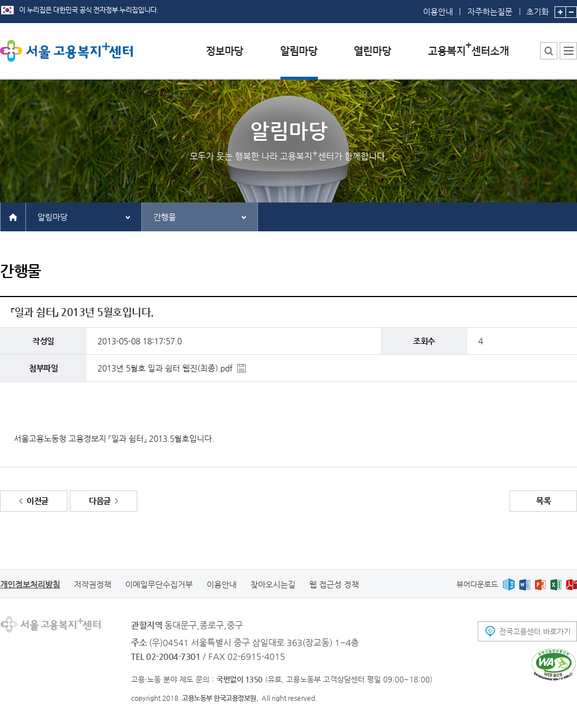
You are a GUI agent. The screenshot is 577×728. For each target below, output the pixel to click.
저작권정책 (93, 584)
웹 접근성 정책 (334, 584)
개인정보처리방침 (30, 584)
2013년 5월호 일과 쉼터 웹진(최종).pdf (165, 368)
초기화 (537, 8)
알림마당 (53, 217)
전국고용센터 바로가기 (535, 631)
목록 (543, 501)
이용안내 (438, 12)
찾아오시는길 (273, 584)
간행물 (165, 217)
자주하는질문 (490, 12)
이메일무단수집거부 (159, 584)
